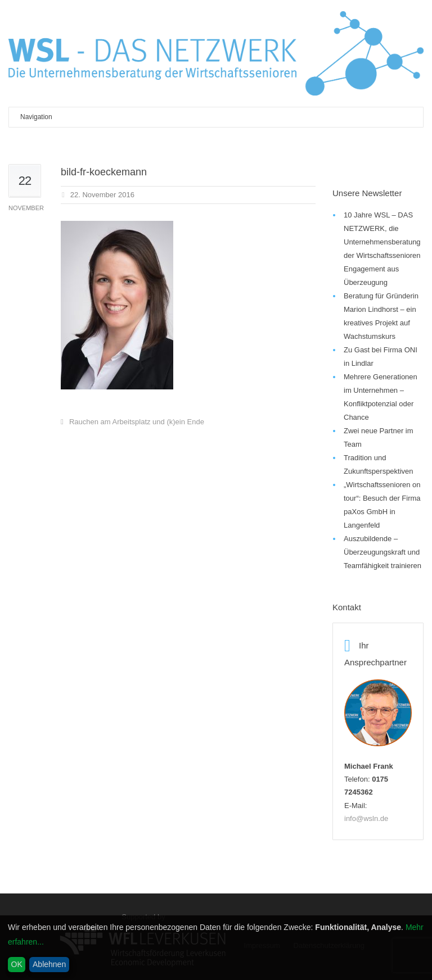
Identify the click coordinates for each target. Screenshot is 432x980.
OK (17, 964)
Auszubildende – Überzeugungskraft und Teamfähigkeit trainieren (382, 552)
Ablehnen (49, 964)
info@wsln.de (366, 818)
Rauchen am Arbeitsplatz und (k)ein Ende (137, 422)
